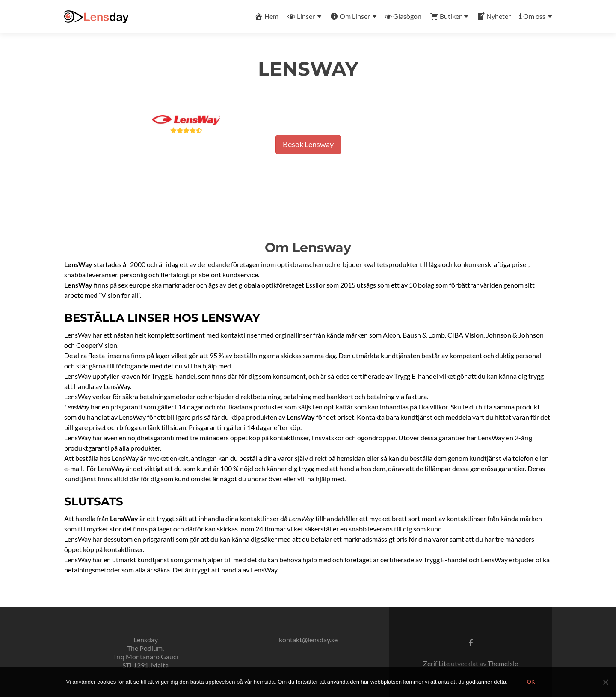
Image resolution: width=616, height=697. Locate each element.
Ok (531, 682)
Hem (267, 16)
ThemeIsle (503, 663)
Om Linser (350, 16)
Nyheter (494, 16)
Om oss (532, 16)
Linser (301, 16)
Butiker (446, 16)
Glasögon (403, 16)
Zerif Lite (437, 663)
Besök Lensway (308, 144)
